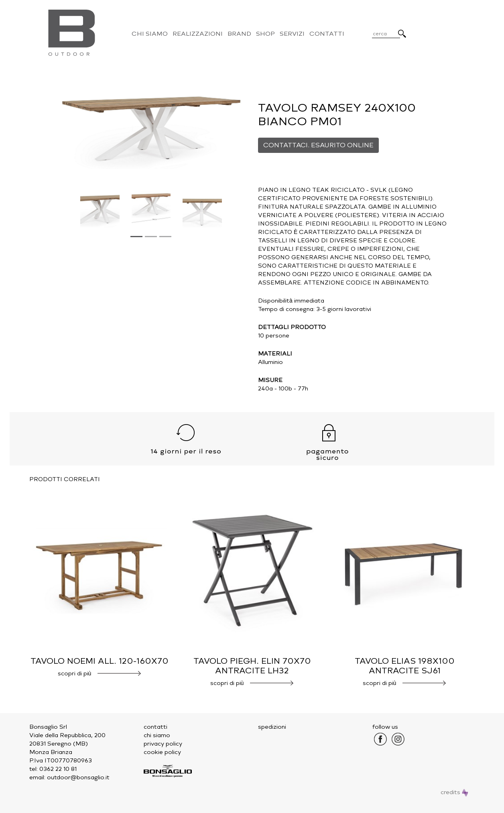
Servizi (292, 34)
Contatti (327, 34)
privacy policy (163, 744)
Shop (265, 34)
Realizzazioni (198, 34)
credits (454, 792)
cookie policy (162, 752)
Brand (239, 34)
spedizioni (272, 727)
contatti (155, 727)
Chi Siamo (150, 34)
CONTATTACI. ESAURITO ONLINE (318, 145)
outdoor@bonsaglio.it (78, 777)
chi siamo (157, 735)
